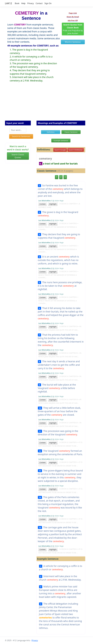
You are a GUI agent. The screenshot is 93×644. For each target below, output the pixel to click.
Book (17, 3)
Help (23, 3)
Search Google (60, 150)
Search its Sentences (21, 136)
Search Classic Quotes (18, 156)
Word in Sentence (73, 42)
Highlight (53, 204)
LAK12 (9, 3)
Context (43, 204)
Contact (39, 3)
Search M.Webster (76, 150)
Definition (51, 132)
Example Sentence (61, 141)
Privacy (31, 3)
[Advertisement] (47, 103)
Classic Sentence (71, 132)
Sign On (48, 3)
